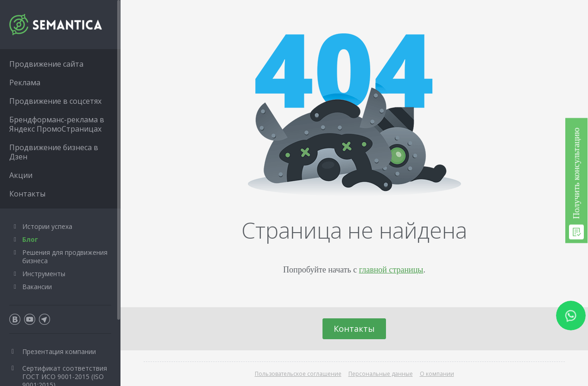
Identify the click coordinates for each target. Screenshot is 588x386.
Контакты (354, 329)
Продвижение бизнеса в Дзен (54, 152)
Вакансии (37, 287)
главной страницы (391, 270)
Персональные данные (381, 374)
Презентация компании (59, 351)
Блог (30, 239)
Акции (21, 175)
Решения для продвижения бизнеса (65, 256)
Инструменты (44, 274)
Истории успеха (47, 226)
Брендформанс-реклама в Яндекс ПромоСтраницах (57, 124)
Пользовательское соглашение (298, 374)
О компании (437, 374)
